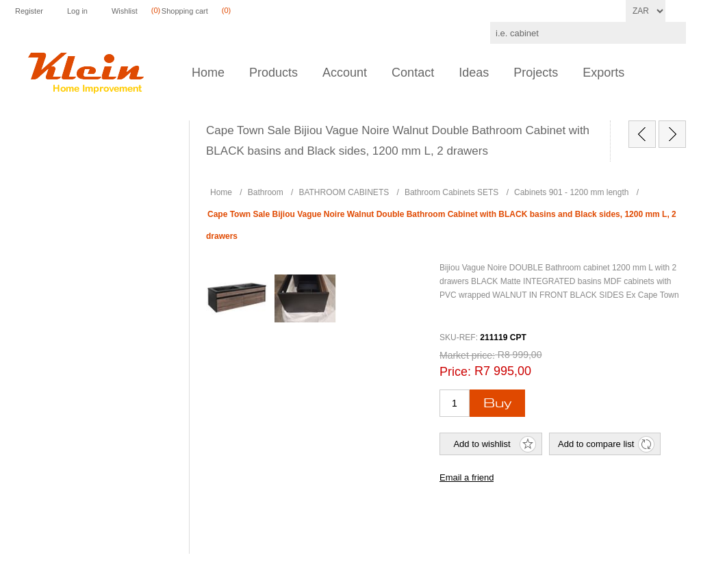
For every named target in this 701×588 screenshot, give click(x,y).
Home (208, 73)
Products (273, 73)
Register (29, 11)
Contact (413, 73)
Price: (455, 372)
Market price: (467, 355)
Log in (77, 11)
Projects (536, 73)
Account (345, 73)
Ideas (474, 73)
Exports (603, 73)
